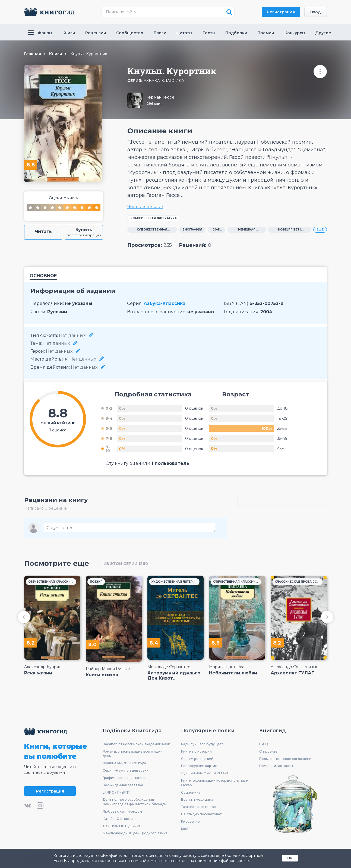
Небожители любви (233, 673)
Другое (323, 33)
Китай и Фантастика (120, 819)
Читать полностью (145, 207)
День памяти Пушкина (122, 826)
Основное (43, 276)
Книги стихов (102, 675)
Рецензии (96, 33)
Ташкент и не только (199, 807)
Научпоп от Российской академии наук (136, 744)
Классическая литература (154, 218)
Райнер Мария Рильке (108, 669)
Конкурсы (295, 33)
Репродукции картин (199, 766)
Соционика (191, 792)
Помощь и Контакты (276, 766)
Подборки (236, 33)
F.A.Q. (264, 744)
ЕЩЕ (320, 230)
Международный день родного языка (135, 833)
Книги (69, 33)
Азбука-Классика (164, 81)
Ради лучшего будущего (202, 744)
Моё (185, 829)
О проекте (268, 751)
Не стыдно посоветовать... (203, 814)
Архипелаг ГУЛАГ (292, 673)
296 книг (154, 104)
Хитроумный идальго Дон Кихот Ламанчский (174, 676)
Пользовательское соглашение (286, 759)
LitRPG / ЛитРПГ (116, 792)
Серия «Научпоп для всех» (125, 770)
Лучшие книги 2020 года (124, 763)
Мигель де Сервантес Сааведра (169, 667)
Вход (316, 12)
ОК (290, 858)
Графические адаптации (124, 778)
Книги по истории (196, 751)
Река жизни (38, 673)
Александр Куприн (43, 667)
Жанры (40, 33)
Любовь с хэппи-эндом (122, 811)
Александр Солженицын (295, 667)
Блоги (160, 33)
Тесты (209, 33)
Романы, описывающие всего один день (133, 754)
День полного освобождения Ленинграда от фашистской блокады (135, 802)
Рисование (190, 821)
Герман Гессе (161, 97)
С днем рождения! (197, 759)
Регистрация (281, 12)
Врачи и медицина (197, 799)
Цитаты (184, 33)
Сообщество (130, 33)
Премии (266, 33)
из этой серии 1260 (126, 564)
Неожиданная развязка (123, 785)
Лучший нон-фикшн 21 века (205, 773)
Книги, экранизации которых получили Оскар (215, 783)
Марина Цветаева (227, 667)
